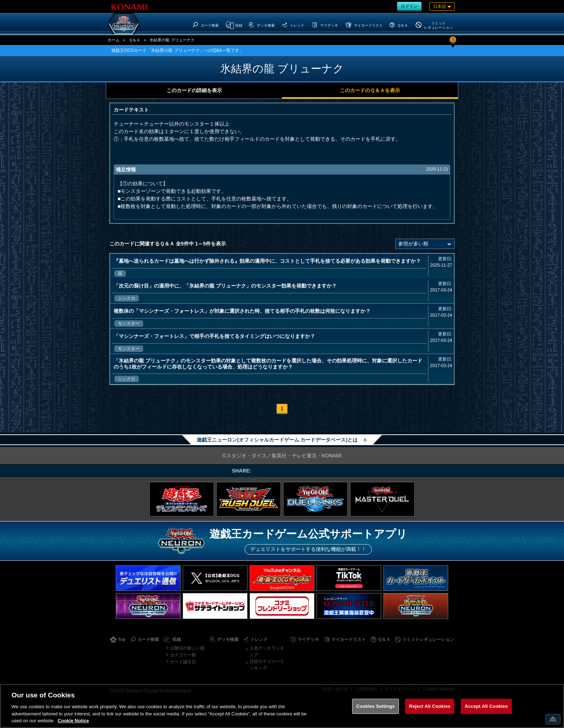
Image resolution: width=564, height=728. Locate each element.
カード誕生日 (183, 662)
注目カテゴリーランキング (267, 665)
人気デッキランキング (267, 651)
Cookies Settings (376, 706)
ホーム (113, 40)
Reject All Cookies (430, 706)
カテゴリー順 (183, 655)
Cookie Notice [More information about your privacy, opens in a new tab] (74, 721)
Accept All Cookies (486, 706)
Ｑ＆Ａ (135, 40)
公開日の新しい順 (187, 648)
